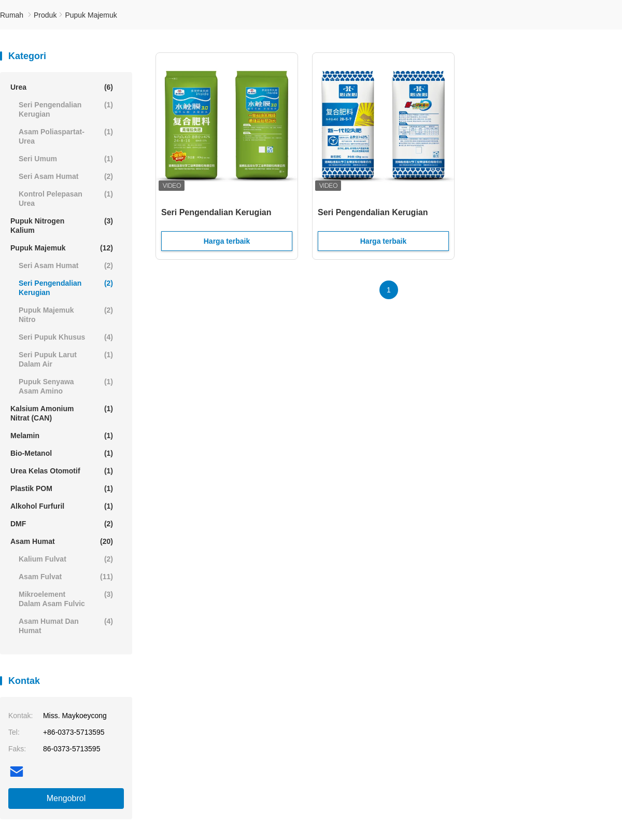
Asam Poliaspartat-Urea (66, 136)
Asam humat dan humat (66, 626)
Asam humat (62, 541)
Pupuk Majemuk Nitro (66, 314)
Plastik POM (62, 488)
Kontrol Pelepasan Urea (66, 198)
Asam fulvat (66, 577)
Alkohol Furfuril (62, 506)
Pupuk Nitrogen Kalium (62, 225)
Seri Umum (66, 159)
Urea (62, 87)
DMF (62, 524)
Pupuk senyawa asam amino (66, 386)
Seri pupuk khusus (66, 337)
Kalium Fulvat (66, 559)
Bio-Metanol (62, 453)
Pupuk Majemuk (62, 248)
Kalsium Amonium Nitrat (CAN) (62, 413)
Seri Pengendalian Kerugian (66, 109)
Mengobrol (66, 798)
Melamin (62, 436)
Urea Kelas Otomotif (62, 471)
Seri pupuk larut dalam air (66, 359)
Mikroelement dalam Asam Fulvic (66, 599)
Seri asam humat (66, 176)
